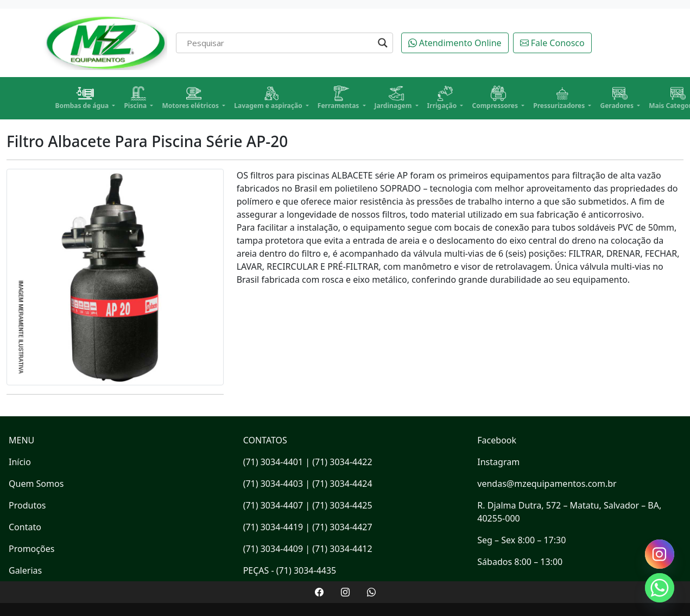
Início (20, 462)
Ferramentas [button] (339, 98)
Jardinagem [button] (394, 98)
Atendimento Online (455, 43)
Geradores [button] (618, 98)
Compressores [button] (496, 98)
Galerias (25, 570)
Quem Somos (36, 484)
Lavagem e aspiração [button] (269, 98)
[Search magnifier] (383, 43)
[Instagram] (660, 554)
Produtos (27, 505)
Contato (25, 527)
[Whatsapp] (660, 588)
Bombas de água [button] (83, 98)
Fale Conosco (552, 43)
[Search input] (280, 43)
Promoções (31, 549)
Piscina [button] (136, 98)
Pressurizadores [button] (560, 98)
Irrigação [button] (443, 98)
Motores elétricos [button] (191, 98)
